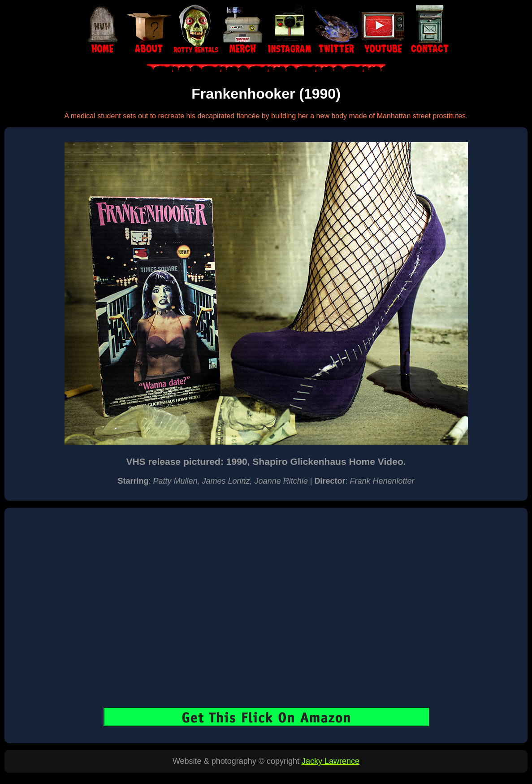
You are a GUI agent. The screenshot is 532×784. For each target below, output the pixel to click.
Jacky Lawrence (331, 761)
